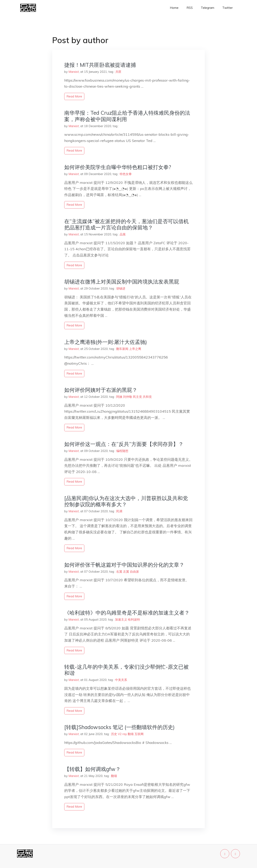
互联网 (139, 734)
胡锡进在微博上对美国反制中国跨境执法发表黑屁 (122, 282)
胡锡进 (121, 288)
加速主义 (121, 619)
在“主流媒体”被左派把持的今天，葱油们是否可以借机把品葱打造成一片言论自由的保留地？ (126, 224)
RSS (190, 8)
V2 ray (122, 734)
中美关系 (121, 680)
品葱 (123, 234)
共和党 (147, 397)
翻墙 (131, 734)
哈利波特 (134, 619)
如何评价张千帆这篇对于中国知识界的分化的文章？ (124, 565)
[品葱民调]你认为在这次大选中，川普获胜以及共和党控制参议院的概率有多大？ (126, 501)
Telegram (208, 8)
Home (174, 8)
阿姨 (119, 397)
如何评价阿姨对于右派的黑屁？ (101, 390)
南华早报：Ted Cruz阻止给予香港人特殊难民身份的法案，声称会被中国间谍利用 (127, 116)
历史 (114, 734)
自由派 (134, 572)
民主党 (137, 397)
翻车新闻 (122, 349)
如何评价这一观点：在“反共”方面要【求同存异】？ (124, 444)
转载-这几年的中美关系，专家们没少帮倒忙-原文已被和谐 (126, 670)
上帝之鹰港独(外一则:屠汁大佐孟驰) (106, 342)
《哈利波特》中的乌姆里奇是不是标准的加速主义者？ (127, 613)
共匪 (118, 72)
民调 (119, 511)
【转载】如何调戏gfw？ (92, 769)
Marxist (74, 72)
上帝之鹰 (135, 349)
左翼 (126, 572)
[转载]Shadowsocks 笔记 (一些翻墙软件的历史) (119, 727)
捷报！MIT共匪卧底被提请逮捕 (100, 65)
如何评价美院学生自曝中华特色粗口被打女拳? (118, 167)
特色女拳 (126, 174)
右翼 (119, 572)
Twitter (227, 8)
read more (74, 96)
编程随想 (122, 451)
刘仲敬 (128, 397)
